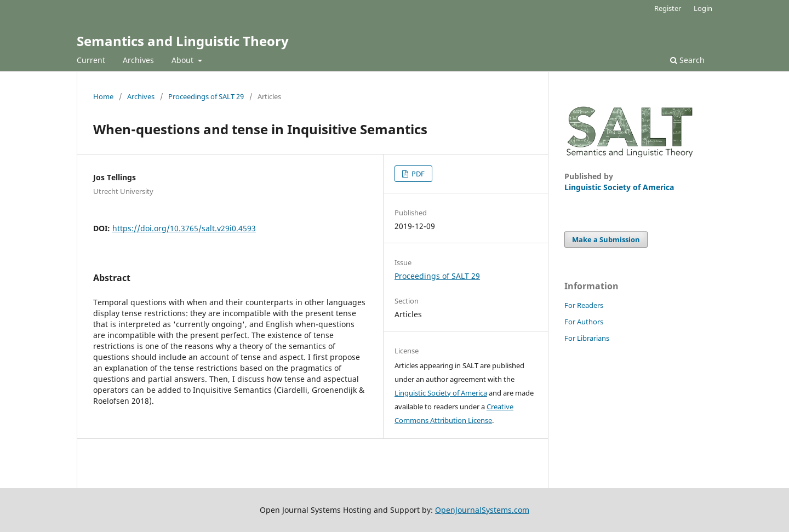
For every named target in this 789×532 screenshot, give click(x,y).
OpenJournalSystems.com (482, 510)
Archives (138, 60)
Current (91, 60)
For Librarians (587, 338)
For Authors (584, 322)
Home (103, 96)
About (184, 60)
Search (687, 60)
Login (703, 8)
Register (668, 8)
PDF (417, 174)
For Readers (584, 305)
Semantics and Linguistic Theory (183, 41)
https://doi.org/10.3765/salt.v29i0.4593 (184, 228)
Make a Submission (606, 239)
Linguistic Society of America (441, 393)
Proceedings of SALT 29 (206, 96)
